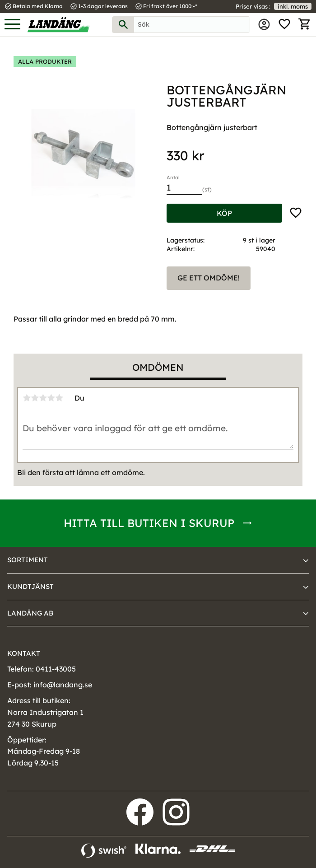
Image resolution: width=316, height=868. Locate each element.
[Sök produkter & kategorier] (192, 25)
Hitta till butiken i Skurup (149, 523)
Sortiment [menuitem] (28, 560)
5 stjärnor (59, 398)
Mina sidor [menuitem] (264, 24)
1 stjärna (27, 398)
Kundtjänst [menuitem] (30, 586)
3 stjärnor (43, 398)
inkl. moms (293, 6)
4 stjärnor (51, 398)
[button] (12, 25)
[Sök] (123, 25)
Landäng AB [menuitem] (30, 613)
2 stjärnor (35, 398)
